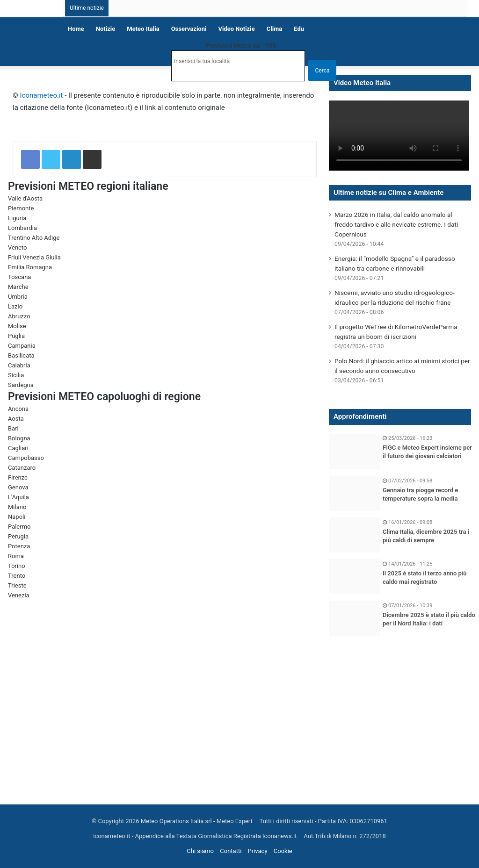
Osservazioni (189, 29)
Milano (17, 507)
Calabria (19, 365)
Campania (22, 346)
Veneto (18, 247)
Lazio (15, 306)
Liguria (17, 218)
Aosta (16, 419)
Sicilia (16, 375)
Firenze (18, 477)
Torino (17, 566)
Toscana (19, 277)
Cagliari (18, 448)
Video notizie (236, 29)
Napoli (17, 517)
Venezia (19, 595)
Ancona (18, 409)
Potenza (19, 546)
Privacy (258, 851)
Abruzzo (19, 316)
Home (76, 29)
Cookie (283, 851)
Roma (16, 556)
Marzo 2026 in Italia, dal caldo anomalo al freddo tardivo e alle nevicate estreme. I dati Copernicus (396, 224)
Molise (17, 326)
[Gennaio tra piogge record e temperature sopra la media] (355, 493)
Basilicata (21, 355)
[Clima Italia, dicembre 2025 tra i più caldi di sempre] (355, 535)
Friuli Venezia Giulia (34, 257)
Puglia (16, 336)
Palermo (19, 527)
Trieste (17, 585)
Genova (18, 487)
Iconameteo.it (42, 95)
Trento (17, 576)
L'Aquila (18, 497)
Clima (275, 29)
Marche (18, 287)
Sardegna (21, 385)
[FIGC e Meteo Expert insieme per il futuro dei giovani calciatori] (355, 452)
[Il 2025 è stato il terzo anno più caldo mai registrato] (355, 577)
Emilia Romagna (30, 267)
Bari (13, 428)
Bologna (19, 438)
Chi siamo (200, 851)
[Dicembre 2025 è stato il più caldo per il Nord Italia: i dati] (355, 618)
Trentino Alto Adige (34, 238)
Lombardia (22, 228)
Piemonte (21, 208)
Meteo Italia (143, 29)
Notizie (105, 29)
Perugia (18, 536)
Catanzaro (22, 468)
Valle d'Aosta (25, 198)
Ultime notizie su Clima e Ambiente (388, 193)
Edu (299, 29)
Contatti (231, 851)
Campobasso (26, 458)
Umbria (18, 297)
